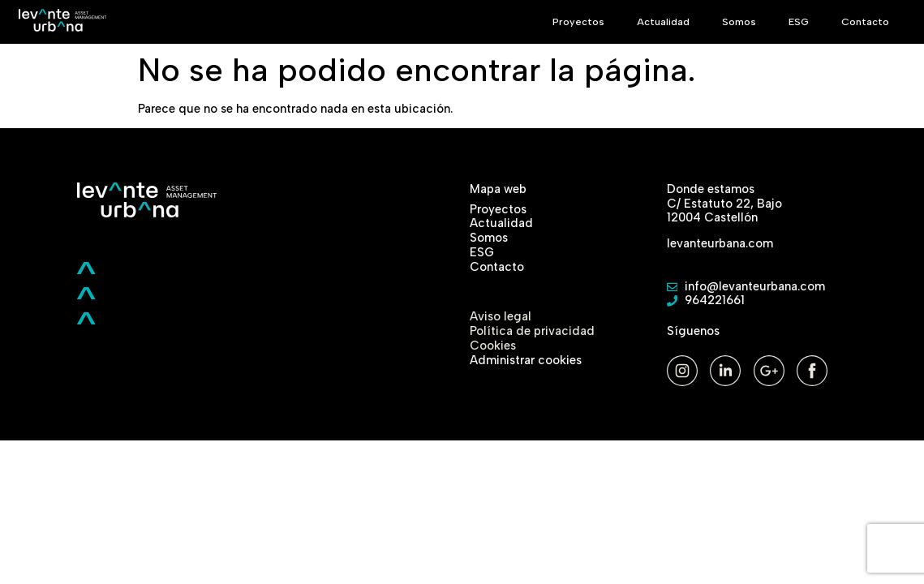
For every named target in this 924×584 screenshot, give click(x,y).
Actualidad (663, 21)
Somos (739, 21)
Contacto (865, 21)
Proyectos (578, 21)
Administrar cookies (526, 361)
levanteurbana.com (720, 243)
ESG (799, 21)
